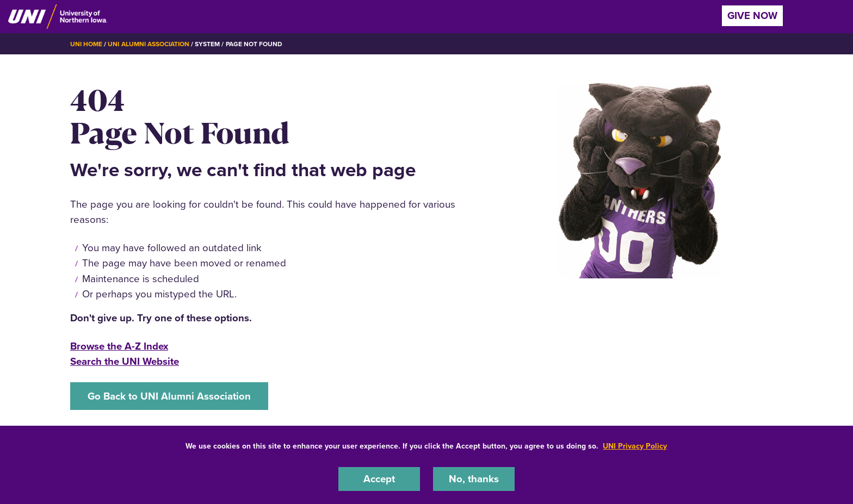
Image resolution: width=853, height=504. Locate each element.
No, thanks (474, 479)
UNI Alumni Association (149, 44)
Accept (379, 479)
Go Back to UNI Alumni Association (169, 396)
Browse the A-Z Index (119, 346)
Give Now (752, 15)
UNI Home (86, 44)
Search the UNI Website (125, 361)
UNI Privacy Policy (635, 446)
